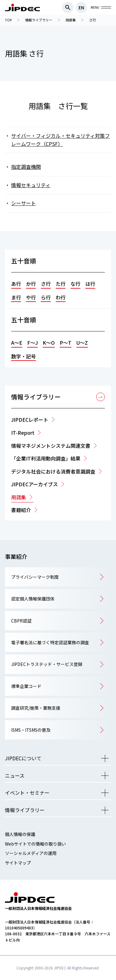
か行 (31, 284)
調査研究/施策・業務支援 (36, 708)
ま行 (16, 297)
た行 (61, 284)
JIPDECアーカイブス (34, 484)
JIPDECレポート (30, 420)
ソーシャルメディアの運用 (31, 853)
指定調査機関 (26, 167)
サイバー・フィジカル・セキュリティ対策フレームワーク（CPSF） (60, 140)
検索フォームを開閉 (68, 7)
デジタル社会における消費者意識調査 (53, 471)
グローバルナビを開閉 (106, 7)
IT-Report (23, 433)
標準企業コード (26, 686)
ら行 (46, 297)
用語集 (19, 497)
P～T (66, 343)
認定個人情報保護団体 (33, 599)
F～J (32, 343)
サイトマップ (18, 863)
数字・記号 (24, 356)
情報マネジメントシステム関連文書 (51, 446)
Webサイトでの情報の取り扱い (35, 844)
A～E (17, 343)
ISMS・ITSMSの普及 (31, 730)
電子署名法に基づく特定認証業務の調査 (50, 642)
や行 (31, 297)
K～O (49, 343)
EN (81, 7)
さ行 (46, 284)
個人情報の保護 (20, 834)
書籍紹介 (21, 510)
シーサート (24, 203)
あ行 (16, 284)
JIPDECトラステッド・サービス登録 (47, 664)
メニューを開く (105, 758)
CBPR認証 (21, 621)
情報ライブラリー (36, 397)
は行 (90, 284)
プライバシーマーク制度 (35, 577)
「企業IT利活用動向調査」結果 (46, 458)
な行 (75, 284)
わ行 (61, 297)
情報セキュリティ (31, 185)
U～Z (82, 343)
